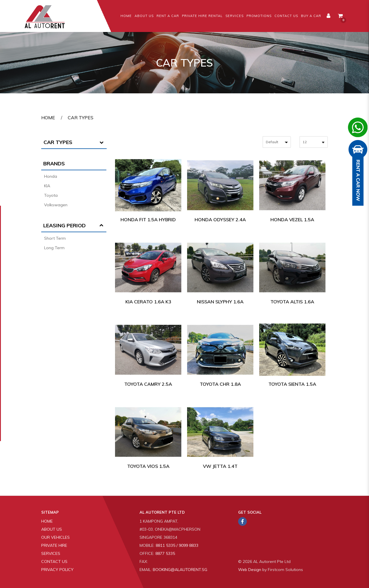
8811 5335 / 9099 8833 (177, 545)
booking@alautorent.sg (180, 570)
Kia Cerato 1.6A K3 (148, 302)
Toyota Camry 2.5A (148, 384)
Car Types (81, 118)
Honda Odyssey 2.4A (220, 220)
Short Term (55, 238)
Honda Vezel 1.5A (292, 220)
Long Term (54, 248)
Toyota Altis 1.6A (292, 302)
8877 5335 (165, 553)
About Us (52, 529)
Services (51, 553)
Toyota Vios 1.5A (148, 466)
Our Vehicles (55, 537)
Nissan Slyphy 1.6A (220, 302)
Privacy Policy (57, 570)
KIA (47, 186)
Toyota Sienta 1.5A (292, 384)
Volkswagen (56, 205)
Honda (51, 176)
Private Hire (54, 545)
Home (48, 118)
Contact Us (54, 561)
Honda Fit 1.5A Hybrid (148, 220)
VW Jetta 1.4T (220, 466)
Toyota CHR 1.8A (220, 384)
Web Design (250, 570)
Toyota (51, 195)
